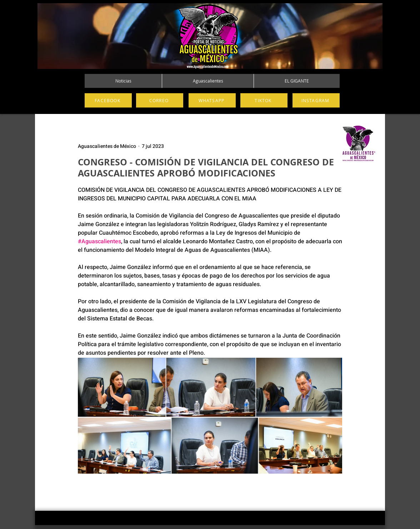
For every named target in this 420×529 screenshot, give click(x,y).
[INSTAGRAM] (316, 100)
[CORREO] (160, 100)
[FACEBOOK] (108, 100)
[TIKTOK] (264, 100)
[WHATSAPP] (212, 100)
